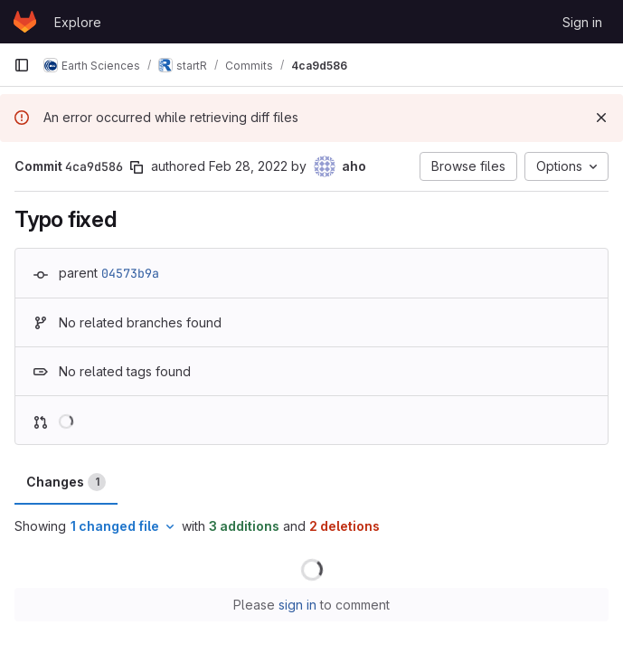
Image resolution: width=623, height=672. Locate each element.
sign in (297, 605)
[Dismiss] (601, 118)
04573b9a (130, 273)
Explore (78, 22)
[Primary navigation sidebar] (22, 65)
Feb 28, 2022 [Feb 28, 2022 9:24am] (248, 166)
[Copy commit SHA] (137, 167)
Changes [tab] (66, 482)
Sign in (582, 22)
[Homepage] (25, 22)
